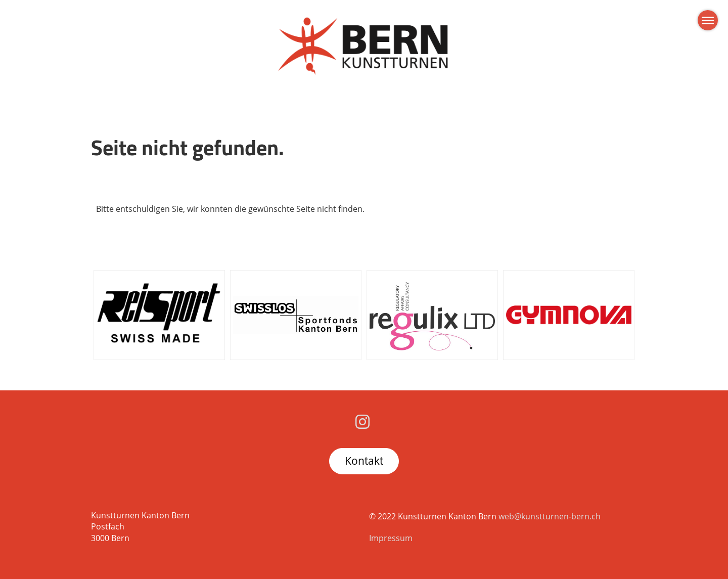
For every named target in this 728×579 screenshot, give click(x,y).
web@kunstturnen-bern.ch (550, 516)
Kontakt (364, 461)
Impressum (391, 538)
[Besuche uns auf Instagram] (362, 421)
